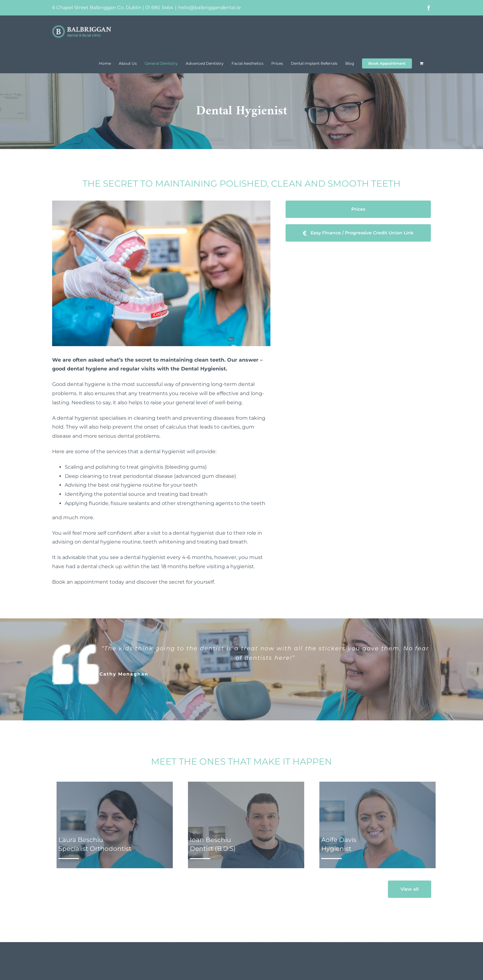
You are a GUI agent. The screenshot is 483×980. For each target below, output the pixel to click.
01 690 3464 (159, 7)
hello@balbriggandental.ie (209, 7)
